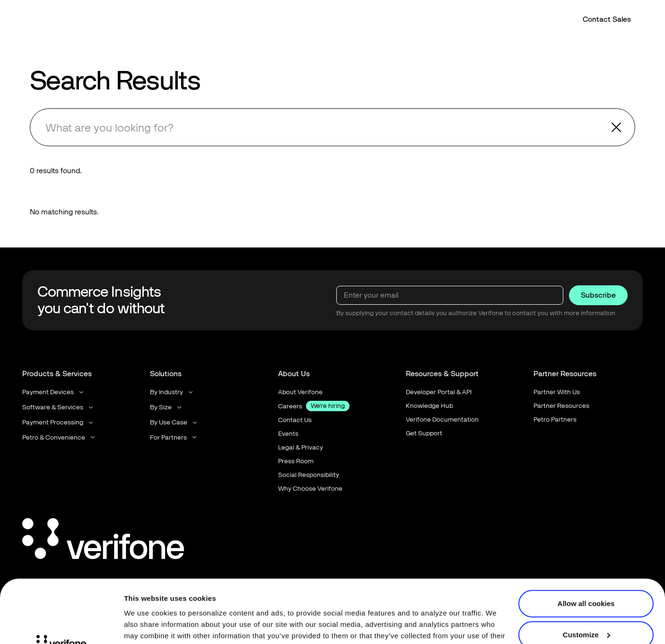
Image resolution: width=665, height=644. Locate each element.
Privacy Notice (172, 599)
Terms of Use (238, 599)
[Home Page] (53, 20)
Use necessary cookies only (586, 606)
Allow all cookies (586, 544)
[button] (268, 20)
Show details (146, 625)
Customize (586, 575)
